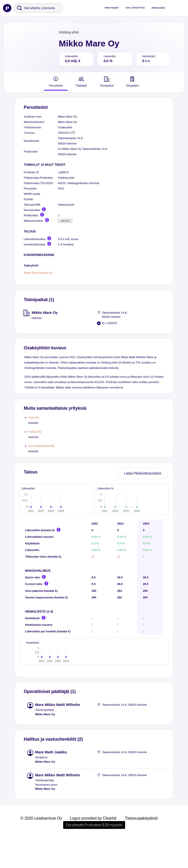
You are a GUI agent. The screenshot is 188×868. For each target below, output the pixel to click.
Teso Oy (34, 417)
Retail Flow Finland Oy (38, 273)
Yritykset (112, 8)
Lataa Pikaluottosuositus (143, 473)
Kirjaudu (158, 8)
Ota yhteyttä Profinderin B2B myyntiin (94, 854)
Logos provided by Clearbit (93, 848)
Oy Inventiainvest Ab (41, 446)
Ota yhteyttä (135, 8)
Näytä (65, 221)
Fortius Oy (35, 432)
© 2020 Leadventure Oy (41, 848)
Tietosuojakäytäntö (141, 848)
